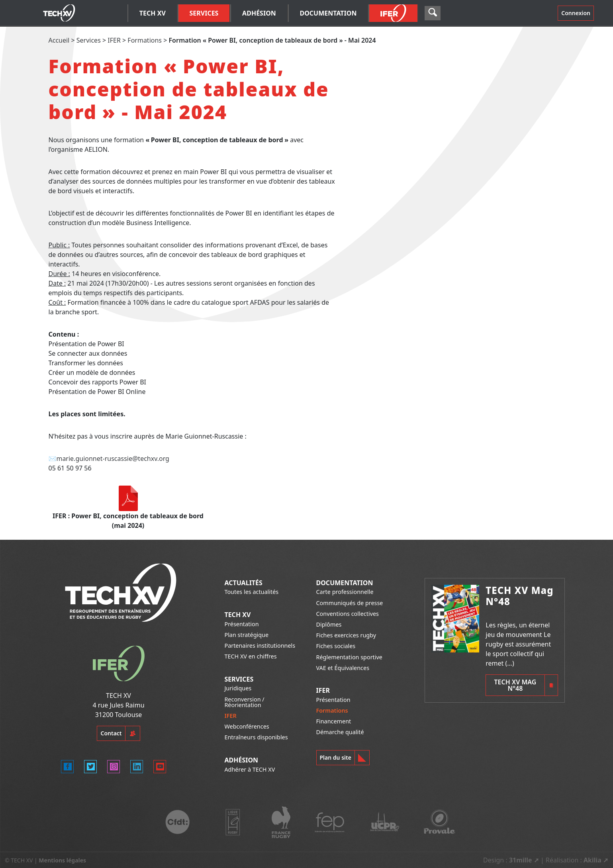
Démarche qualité (340, 732)
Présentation (241, 624)
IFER (114, 40)
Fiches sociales (336, 646)
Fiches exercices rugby (346, 635)
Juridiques (238, 688)
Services (89, 40)
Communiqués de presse (350, 603)
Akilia (592, 860)
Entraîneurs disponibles (256, 737)
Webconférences (247, 726)
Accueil (59, 40)
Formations (145, 40)
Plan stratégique (246, 635)
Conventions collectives (348, 614)
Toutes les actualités (251, 592)
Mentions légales (62, 860)
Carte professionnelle (345, 592)
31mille (521, 860)
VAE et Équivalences (343, 668)
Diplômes (329, 624)
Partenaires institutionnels (260, 646)
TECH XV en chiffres (250, 656)
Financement (334, 721)
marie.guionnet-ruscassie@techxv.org (113, 458)
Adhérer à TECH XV (250, 769)
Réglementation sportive (349, 657)
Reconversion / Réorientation (244, 702)
